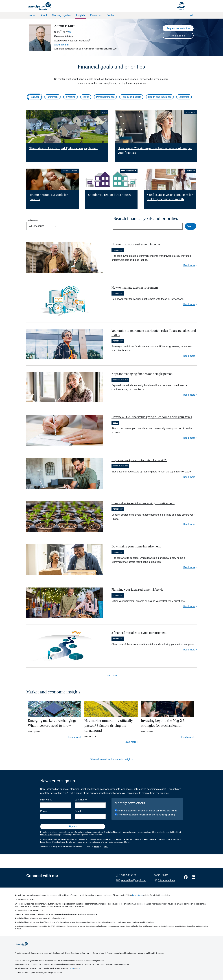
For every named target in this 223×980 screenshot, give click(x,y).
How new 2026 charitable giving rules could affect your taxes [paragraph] (152, 417)
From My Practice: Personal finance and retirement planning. (146, 815)
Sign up (73, 827)
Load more (111, 675)
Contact (111, 15)
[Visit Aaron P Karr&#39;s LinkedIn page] (193, 877)
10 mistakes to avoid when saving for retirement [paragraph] (143, 503)
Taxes (86, 97)
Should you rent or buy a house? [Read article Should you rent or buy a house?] (110, 195)
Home (32, 15)
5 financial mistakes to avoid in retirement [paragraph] (139, 633)
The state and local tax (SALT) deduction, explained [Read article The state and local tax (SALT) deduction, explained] (63, 148)
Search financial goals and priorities (146, 219)
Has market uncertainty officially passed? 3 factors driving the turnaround (109, 726)
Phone (44, 811)
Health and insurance (160, 97)
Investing (70, 97)
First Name (46, 800)
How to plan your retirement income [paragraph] (136, 244)
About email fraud (146, 953)
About (44, 15)
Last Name (81, 800)
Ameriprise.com (22, 953)
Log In (191, 15)
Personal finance (105, 97)
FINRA (97, 847)
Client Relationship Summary (78, 953)
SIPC (106, 847)
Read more (189, 265)
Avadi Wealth (61, 45)
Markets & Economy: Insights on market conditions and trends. (147, 811)
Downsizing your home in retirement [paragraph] (136, 547)
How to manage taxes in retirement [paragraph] (135, 288)
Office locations (164, 880)
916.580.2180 (129, 875)
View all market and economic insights (111, 759)
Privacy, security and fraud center (121, 953)
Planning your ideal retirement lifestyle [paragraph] (137, 590)
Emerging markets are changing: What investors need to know (52, 723)
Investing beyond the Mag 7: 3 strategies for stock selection (163, 723)
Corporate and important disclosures (47, 953)
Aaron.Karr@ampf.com (134, 880)
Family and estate (131, 97)
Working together (61, 15)
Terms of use (99, 953)
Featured (35, 97)
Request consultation (178, 28)
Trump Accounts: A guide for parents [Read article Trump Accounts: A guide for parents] (49, 197)
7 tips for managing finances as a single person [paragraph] (142, 374)
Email (78, 811)
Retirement (52, 97)
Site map (160, 953)
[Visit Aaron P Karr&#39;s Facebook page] (186, 877)
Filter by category (32, 220)
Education (184, 97)
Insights (80, 15)
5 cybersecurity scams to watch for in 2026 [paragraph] (139, 460)
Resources (96, 15)
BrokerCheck (137, 895)
